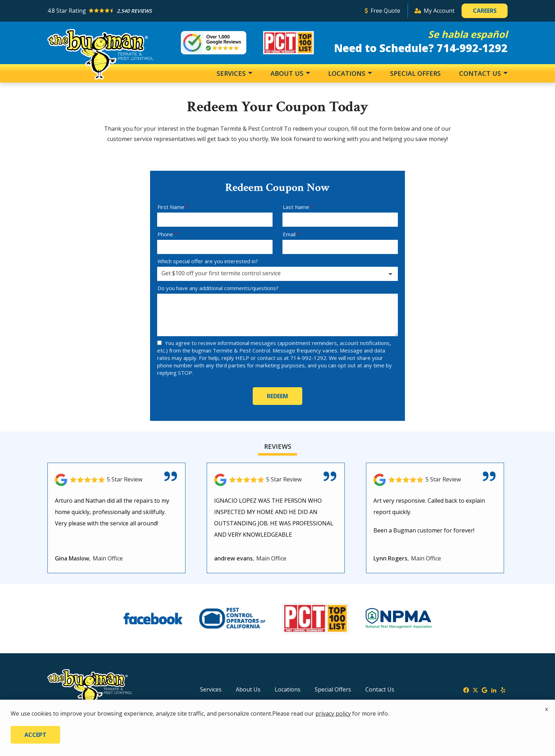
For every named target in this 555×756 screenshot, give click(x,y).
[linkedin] (494, 689)
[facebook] (466, 689)
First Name (171, 207)
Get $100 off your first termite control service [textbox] (221, 273)
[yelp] (503, 689)
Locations (348, 73)
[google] (485, 689)
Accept (35, 735)
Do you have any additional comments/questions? (218, 288)
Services (232, 73)
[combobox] (277, 274)
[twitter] (475, 689)
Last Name (296, 207)
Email (289, 234)
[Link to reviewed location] (116, 480)
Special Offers (415, 73)
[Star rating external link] (203, 11)
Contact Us (481, 73)
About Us (288, 73)
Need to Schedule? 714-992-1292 (421, 48)
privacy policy (333, 713)
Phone (165, 234)
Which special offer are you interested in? (208, 261)
